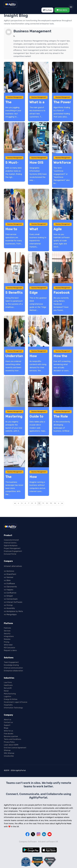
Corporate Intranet (11, 540)
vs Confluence (10, 593)
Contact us (8, 722)
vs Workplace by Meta (13, 611)
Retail (6, 691)
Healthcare (8, 685)
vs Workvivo (9, 571)
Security (7, 634)
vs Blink (7, 580)
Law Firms (8, 682)
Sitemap (7, 750)
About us (8, 720)
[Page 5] (22, 503)
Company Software (28, 842)
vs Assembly (9, 608)
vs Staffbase (9, 584)
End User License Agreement (15, 748)
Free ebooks (9, 734)
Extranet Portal (10, 554)
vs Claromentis (10, 587)
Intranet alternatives (13, 566)
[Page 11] (43, 503)
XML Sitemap (9, 753)
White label (8, 645)
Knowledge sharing (11, 665)
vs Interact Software (13, 602)
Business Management (32, 31)
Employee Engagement (13, 551)
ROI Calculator (10, 648)
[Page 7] (29, 503)
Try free (47, 10)
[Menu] (71, 7)
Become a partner (11, 736)
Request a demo (10, 650)
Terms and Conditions (13, 739)
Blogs (6, 728)
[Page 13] (51, 503)
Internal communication (13, 668)
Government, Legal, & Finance (16, 702)
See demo (62, 10)
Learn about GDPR (11, 745)
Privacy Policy (9, 742)
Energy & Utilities (11, 699)
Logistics (8, 696)
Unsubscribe (9, 756)
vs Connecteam (11, 599)
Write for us (8, 731)
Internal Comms (10, 543)
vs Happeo (9, 590)
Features (7, 628)
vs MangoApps (10, 614)
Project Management (12, 548)
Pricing (7, 642)
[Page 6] (25, 503)
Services (7, 631)
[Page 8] (32, 503)
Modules (7, 639)
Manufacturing (10, 694)
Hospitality (8, 705)
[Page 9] (35, 503)
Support (7, 725)
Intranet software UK (48, 842)
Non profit (8, 688)
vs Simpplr (8, 596)
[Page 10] (39, 503)
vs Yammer (9, 577)
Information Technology (13, 708)
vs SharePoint (10, 574)
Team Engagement (11, 662)
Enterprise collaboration (13, 671)
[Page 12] (47, 503)
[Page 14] (55, 503)
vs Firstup (8, 605)
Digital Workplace (11, 546)
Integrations (9, 636)
